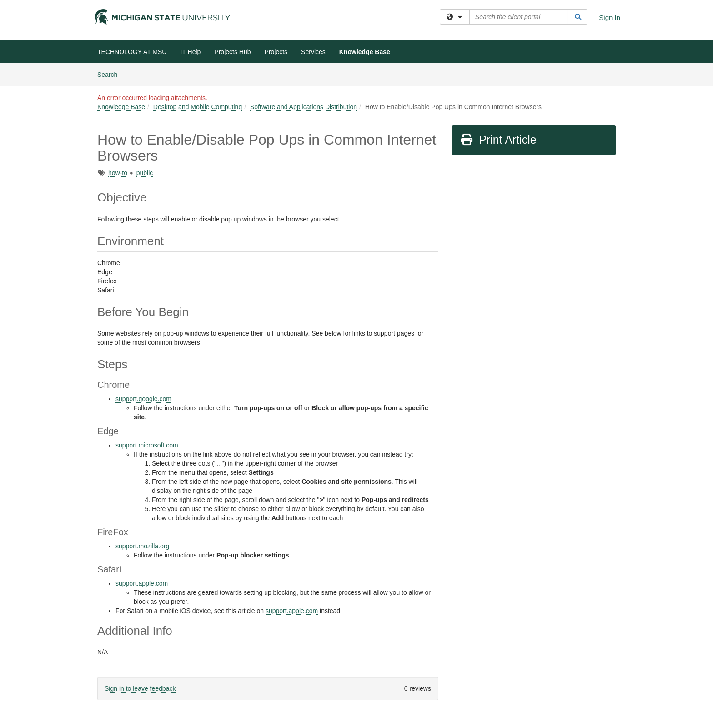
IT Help (190, 52)
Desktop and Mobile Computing (198, 107)
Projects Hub (232, 52)
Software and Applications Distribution (304, 107)
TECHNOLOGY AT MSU (132, 52)
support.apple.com (142, 583)
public (145, 173)
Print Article (498, 140)
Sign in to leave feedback (140, 688)
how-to (118, 173)
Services (313, 52)
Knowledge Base (365, 52)
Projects (276, 52)
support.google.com (143, 399)
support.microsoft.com (147, 445)
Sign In (610, 18)
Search (111, 74)
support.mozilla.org (142, 546)
